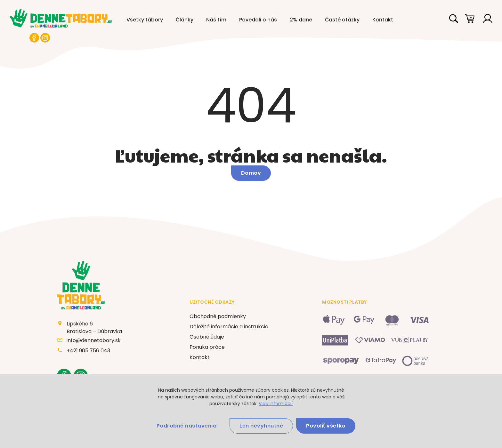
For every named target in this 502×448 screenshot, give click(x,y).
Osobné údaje (207, 337)
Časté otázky (342, 20)
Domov (251, 173)
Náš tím (216, 20)
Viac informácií (276, 404)
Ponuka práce (207, 347)
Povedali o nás (258, 20)
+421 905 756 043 (88, 351)
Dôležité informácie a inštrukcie (229, 327)
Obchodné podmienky (218, 316)
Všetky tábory (145, 20)
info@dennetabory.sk (94, 340)
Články (185, 20)
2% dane (301, 20)
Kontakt (383, 20)
